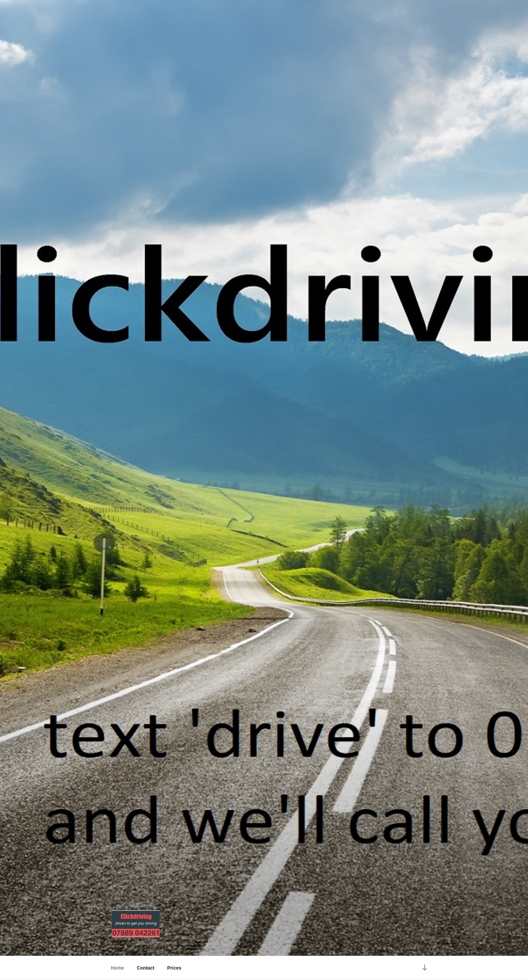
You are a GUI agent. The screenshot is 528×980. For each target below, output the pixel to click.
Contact (145, 968)
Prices (174, 968)
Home (118, 968)
